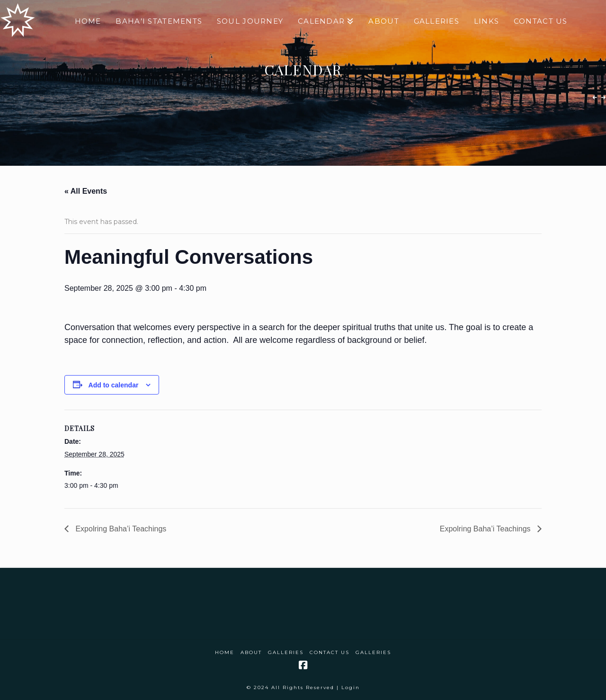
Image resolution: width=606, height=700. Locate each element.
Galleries (286, 652)
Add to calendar (114, 385)
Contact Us (330, 652)
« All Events (86, 191)
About (251, 652)
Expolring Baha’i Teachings (120, 529)
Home (225, 652)
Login (351, 687)
